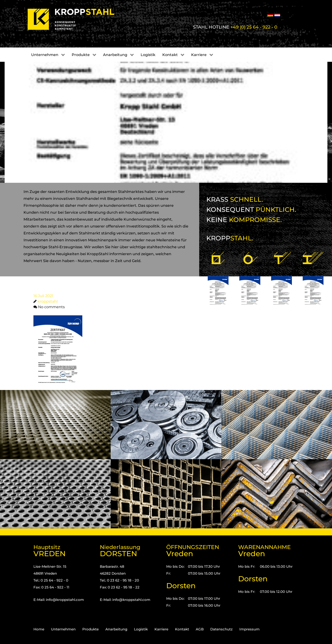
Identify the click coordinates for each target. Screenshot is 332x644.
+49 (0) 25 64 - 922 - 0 (254, 27)
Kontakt (182, 629)
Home (39, 629)
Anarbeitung (116, 629)
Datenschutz (221, 629)
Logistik (141, 629)
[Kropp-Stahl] (77, 19)
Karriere (161, 629)
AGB (200, 629)
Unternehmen (63, 629)
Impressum (249, 629)
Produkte (90, 629)
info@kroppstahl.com (65, 600)
